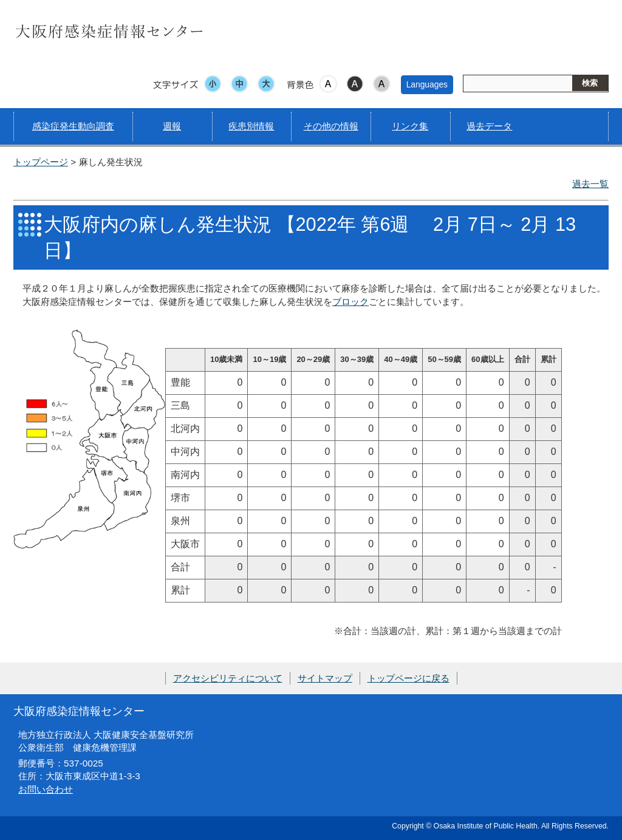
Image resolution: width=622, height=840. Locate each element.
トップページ (41, 162)
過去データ (489, 126)
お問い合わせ (46, 789)
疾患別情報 (251, 126)
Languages (427, 84)
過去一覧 (590, 184)
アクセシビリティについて (228, 678)
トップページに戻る (408, 678)
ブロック (350, 302)
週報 (172, 126)
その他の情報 (331, 126)
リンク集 (410, 126)
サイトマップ (325, 678)
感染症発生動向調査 (73, 126)
